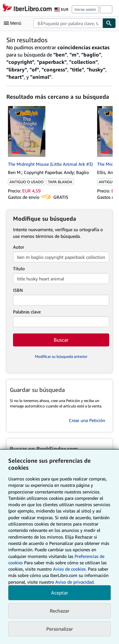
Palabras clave (27, 312)
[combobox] (68, 23)
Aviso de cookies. (70, 569)
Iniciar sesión (85, 9)
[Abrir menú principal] (14, 23)
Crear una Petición (87, 420)
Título (19, 268)
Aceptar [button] (60, 593)
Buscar (61, 340)
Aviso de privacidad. (75, 582)
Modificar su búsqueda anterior (61, 356)
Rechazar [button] (60, 611)
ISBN (18, 290)
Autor (19, 247)
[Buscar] (109, 23)
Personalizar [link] (60, 629)
